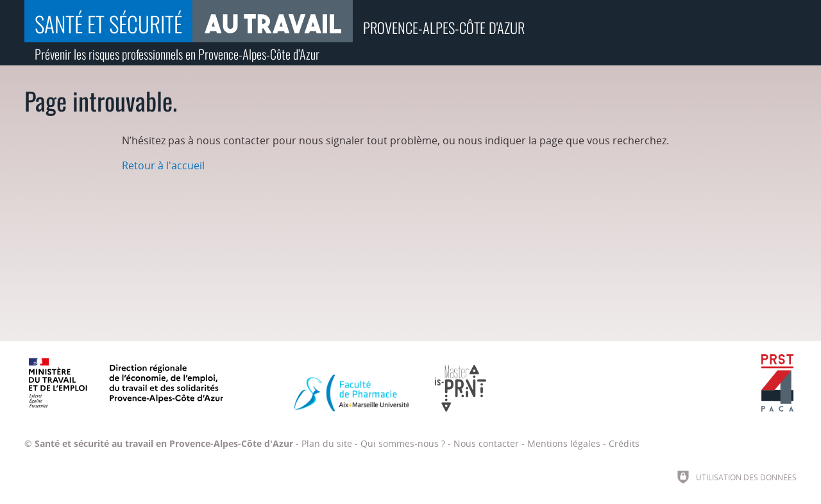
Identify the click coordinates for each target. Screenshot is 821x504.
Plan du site (327, 443)
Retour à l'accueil (163, 165)
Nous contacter (486, 443)
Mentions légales (564, 443)
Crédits (624, 443)
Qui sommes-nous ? (403, 443)
